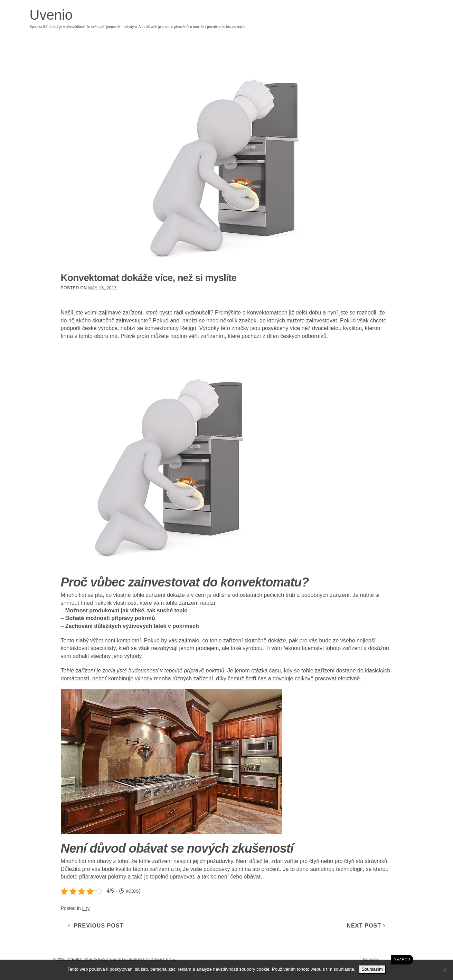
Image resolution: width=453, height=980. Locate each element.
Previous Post (96, 926)
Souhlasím (372, 969)
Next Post (366, 926)
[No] (444, 970)
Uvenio (51, 15)
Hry (86, 908)
